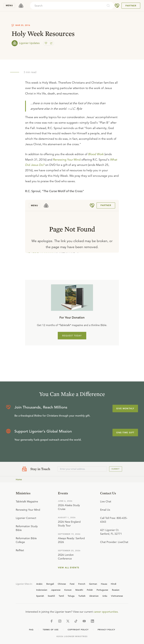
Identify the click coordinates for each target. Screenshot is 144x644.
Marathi (79, 590)
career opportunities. (106, 612)
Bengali (50, 584)
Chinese (62, 584)
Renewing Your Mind (67, 160)
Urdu (105, 596)
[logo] (21, 6)
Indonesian (42, 590)
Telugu (71, 596)
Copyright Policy (78, 630)
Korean (68, 590)
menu (9, 5)
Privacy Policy (106, 630)
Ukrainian (94, 596)
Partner (131, 6)
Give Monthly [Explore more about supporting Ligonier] (125, 408)
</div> (72, 226)
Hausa (104, 584)
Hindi (114, 584)
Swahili (51, 596)
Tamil (61, 596)
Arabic (39, 584)
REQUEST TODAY (72, 336)
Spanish (40, 596)
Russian (116, 590)
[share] (51, 43)
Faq (31, 630)
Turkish (82, 596)
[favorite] (46, 43)
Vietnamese (117, 596)
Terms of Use (51, 630)
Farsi (72, 584)
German (93, 584)
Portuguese (102, 590)
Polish (90, 590)
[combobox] (67, 6)
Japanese (56, 590)
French (82, 584)
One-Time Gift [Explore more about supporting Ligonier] (125, 433)
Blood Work (96, 154)
